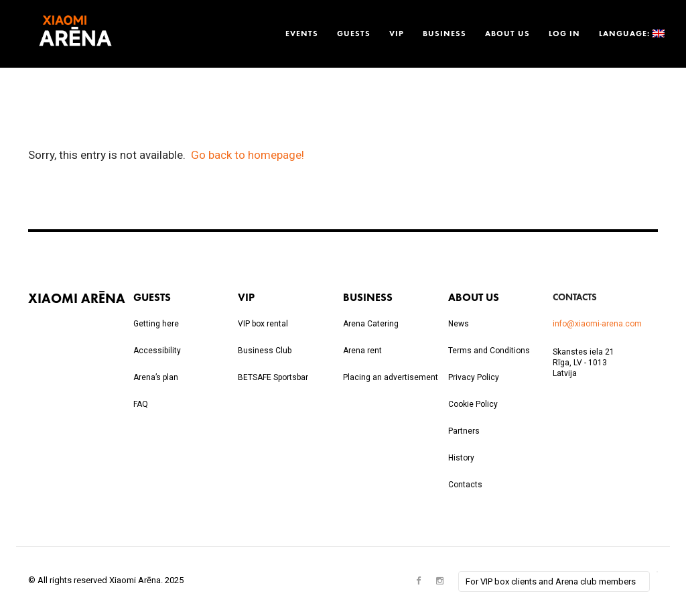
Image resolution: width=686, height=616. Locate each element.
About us (507, 33)
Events (302, 33)
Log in (564, 33)
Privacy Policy (474, 377)
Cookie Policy (473, 404)
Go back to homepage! (248, 155)
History (461, 458)
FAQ (141, 404)
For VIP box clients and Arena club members (551, 581)
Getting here (156, 324)
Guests (354, 33)
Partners (464, 431)
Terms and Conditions (489, 351)
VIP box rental (263, 324)
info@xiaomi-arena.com (597, 324)
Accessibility (157, 351)
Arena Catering (371, 324)
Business (444, 33)
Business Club (265, 351)
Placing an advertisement (391, 377)
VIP (397, 33)
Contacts (465, 485)
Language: (630, 33)
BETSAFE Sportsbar (273, 377)
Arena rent (362, 351)
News (459, 324)
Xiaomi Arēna (77, 298)
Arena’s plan (156, 377)
